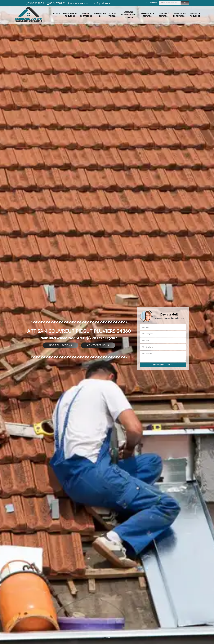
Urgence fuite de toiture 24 (179, 15)
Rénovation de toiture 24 (70, 15)
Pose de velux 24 (112, 15)
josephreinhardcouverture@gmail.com (89, 3)
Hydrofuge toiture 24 (195, 15)
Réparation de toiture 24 (148, 15)
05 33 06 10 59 (35, 3)
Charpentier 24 (100, 15)
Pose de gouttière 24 (86, 15)
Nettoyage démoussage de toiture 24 (128, 15)
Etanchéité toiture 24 (164, 15)
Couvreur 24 (56, 15)
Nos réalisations (61, 345)
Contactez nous (98, 345)
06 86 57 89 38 (56, 3)
